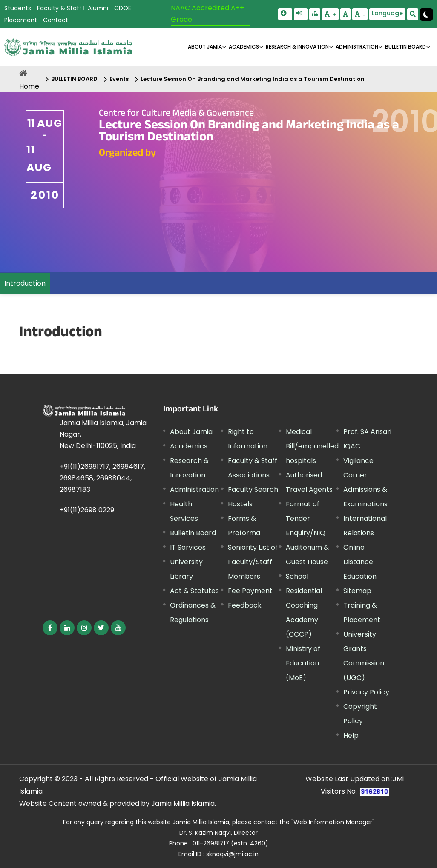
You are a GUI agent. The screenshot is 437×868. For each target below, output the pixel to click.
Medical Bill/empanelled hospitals (312, 446)
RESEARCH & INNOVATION (297, 47)
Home (29, 86)
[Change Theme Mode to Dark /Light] (426, 14)
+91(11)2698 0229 (87, 510)
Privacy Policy (366, 692)
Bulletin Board (193, 533)
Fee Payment (250, 591)
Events (119, 79)
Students (18, 8)
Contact (56, 20)
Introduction (25, 283)
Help (351, 735)
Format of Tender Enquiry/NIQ (306, 518)
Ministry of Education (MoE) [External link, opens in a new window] (303, 663)
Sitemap (357, 591)
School (297, 576)
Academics (189, 446)
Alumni (98, 8)
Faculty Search (253, 490)
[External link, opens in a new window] (50, 628)
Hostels (240, 504)
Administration (194, 490)
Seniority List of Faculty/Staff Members (253, 562)
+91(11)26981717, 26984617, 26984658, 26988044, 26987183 (102, 478)
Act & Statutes (194, 591)
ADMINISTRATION (357, 47)
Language (387, 13)
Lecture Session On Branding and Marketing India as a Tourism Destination (253, 79)
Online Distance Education (360, 562)
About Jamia (205, 47)
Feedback (245, 605)
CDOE (123, 8)
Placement (21, 20)
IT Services (188, 547)
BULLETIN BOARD (405, 47)
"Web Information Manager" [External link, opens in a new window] (333, 822)
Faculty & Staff (59, 8)
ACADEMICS (244, 47)
